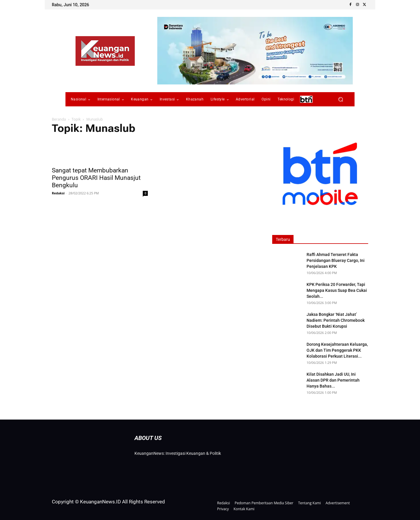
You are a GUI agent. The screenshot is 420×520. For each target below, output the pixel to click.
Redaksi (58, 193)
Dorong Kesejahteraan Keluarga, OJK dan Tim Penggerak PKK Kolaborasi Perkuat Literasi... (337, 350)
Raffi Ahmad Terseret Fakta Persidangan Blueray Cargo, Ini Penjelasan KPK (336, 260)
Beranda (59, 119)
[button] (340, 99)
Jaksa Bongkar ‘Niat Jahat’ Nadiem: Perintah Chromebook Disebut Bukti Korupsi (336, 320)
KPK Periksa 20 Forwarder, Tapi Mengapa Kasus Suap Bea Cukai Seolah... (337, 290)
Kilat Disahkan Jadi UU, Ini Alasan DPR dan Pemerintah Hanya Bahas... (333, 380)
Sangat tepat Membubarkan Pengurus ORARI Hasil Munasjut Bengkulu (96, 178)
